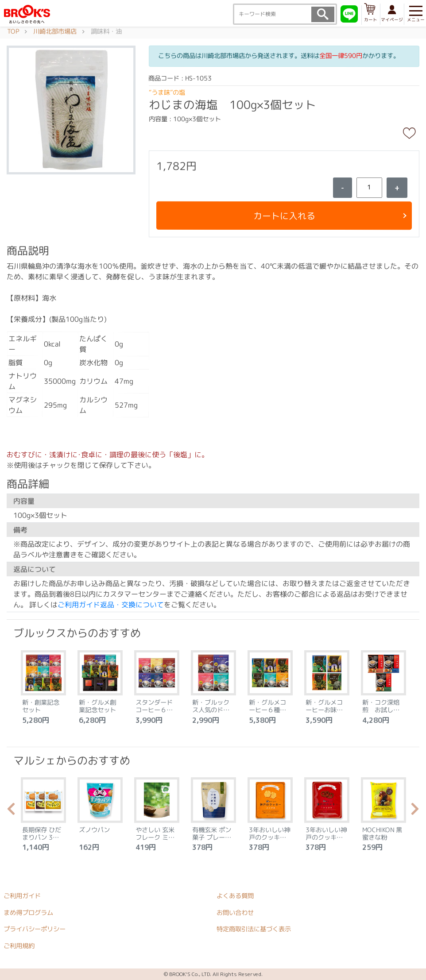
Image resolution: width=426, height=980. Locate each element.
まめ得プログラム (28, 912)
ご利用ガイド (22, 896)
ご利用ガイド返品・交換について (111, 605)
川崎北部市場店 (55, 31)
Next (415, 811)
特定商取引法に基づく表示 (254, 929)
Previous (11, 811)
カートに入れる (284, 216)
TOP (13, 31)
